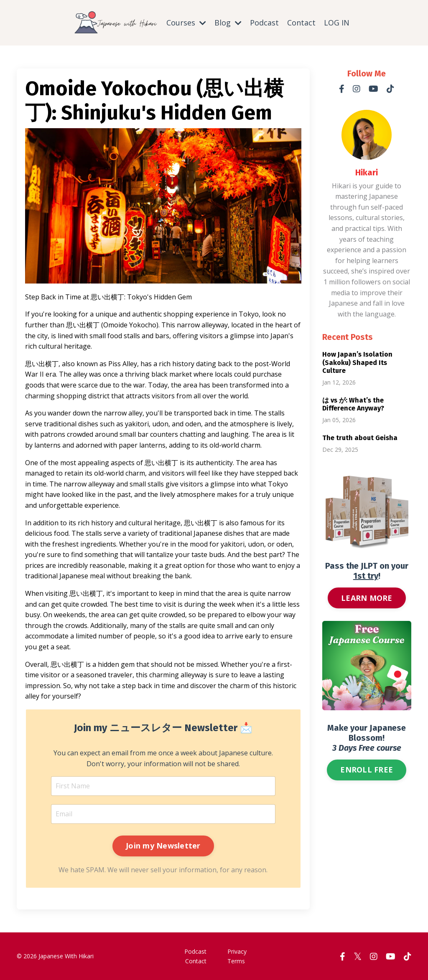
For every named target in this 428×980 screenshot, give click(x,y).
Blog (228, 23)
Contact (301, 23)
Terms (236, 961)
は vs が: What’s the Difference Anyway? (353, 404)
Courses (186, 23)
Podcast (264, 23)
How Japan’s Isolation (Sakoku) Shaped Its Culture (357, 362)
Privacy (237, 951)
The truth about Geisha (360, 437)
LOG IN (337, 23)
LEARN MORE (367, 598)
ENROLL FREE (367, 769)
